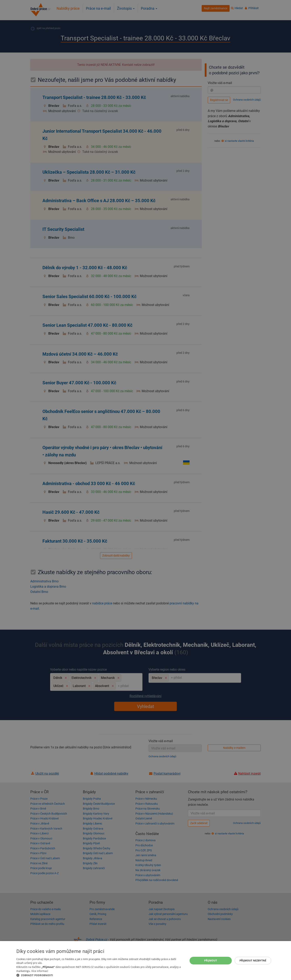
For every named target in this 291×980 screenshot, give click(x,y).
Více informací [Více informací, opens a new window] (40, 971)
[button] (100, 975)
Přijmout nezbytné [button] (253, 961)
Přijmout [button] (211, 961)
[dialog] (145, 961)
